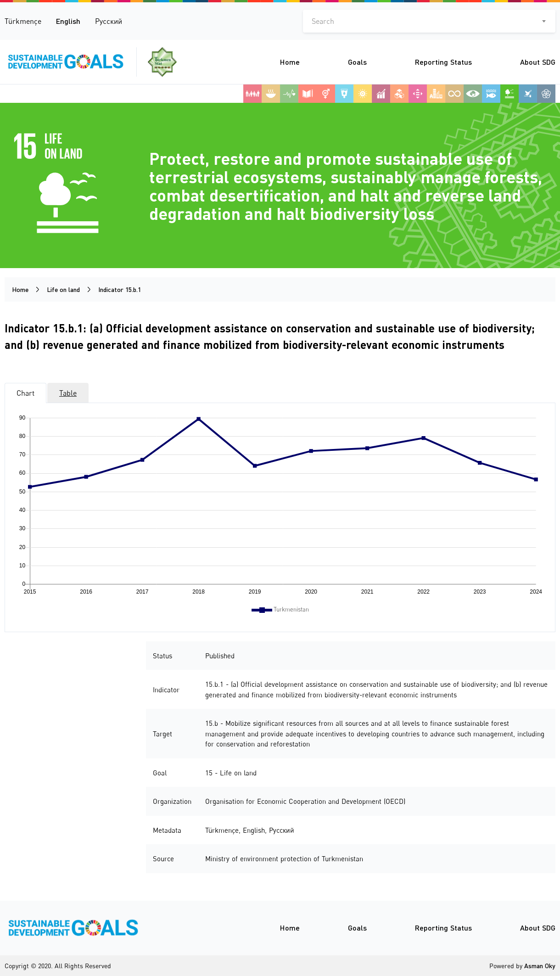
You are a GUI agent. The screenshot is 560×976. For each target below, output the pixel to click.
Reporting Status (443, 62)
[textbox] (429, 21)
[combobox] (429, 21)
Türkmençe (23, 21)
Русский (109, 21)
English (68, 21)
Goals (357, 62)
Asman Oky (540, 966)
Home (290, 62)
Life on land (63, 289)
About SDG (538, 62)
